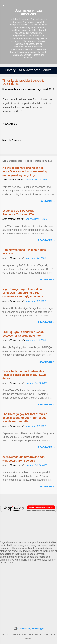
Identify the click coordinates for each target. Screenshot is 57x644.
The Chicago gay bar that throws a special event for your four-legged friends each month (25, 418)
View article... (10, 124)
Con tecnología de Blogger (29, 628)
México (28, 527)
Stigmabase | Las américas (28, 12)
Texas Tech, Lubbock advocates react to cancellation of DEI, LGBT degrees (24, 375)
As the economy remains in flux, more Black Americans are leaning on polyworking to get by (25, 171)
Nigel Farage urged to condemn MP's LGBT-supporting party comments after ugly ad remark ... (24, 293)
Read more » (46, 201)
